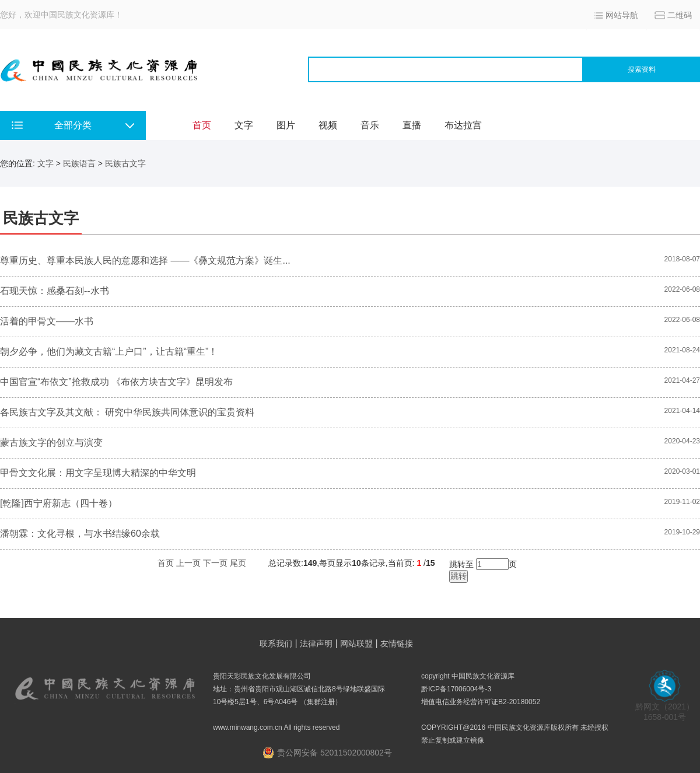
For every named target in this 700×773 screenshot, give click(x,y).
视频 (328, 125)
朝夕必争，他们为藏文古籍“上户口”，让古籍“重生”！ (109, 351)
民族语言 (79, 163)
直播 (412, 125)
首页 (202, 125)
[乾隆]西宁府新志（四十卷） (59, 503)
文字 (244, 125)
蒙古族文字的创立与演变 (51, 443)
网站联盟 (356, 643)
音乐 (370, 125)
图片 (286, 125)
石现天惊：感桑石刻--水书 (55, 291)
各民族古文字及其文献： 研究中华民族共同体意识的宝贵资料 (127, 412)
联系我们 (276, 643)
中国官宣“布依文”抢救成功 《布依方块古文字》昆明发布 (116, 382)
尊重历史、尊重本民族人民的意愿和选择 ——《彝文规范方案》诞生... (145, 260)
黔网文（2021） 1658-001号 (665, 708)
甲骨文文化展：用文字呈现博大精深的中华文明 (98, 473)
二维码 (680, 15)
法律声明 (316, 643)
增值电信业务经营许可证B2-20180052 (481, 702)
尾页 (238, 563)
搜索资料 (642, 69)
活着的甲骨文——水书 (47, 321)
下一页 (215, 563)
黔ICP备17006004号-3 (456, 689)
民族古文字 (125, 163)
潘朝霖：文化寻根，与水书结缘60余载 (80, 534)
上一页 (188, 563)
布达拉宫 (463, 125)
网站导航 (622, 15)
